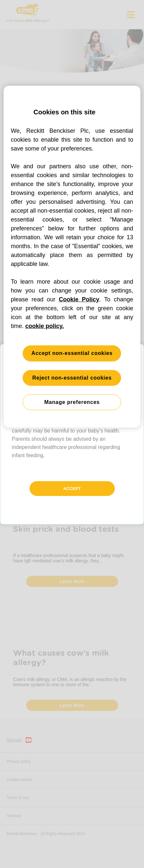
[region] (72, 257)
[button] (72, 434)
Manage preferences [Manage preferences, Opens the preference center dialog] (72, 402)
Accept (72, 489)
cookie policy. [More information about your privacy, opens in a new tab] (45, 326)
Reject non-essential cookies (72, 377)
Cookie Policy (79, 299)
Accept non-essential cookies (72, 353)
